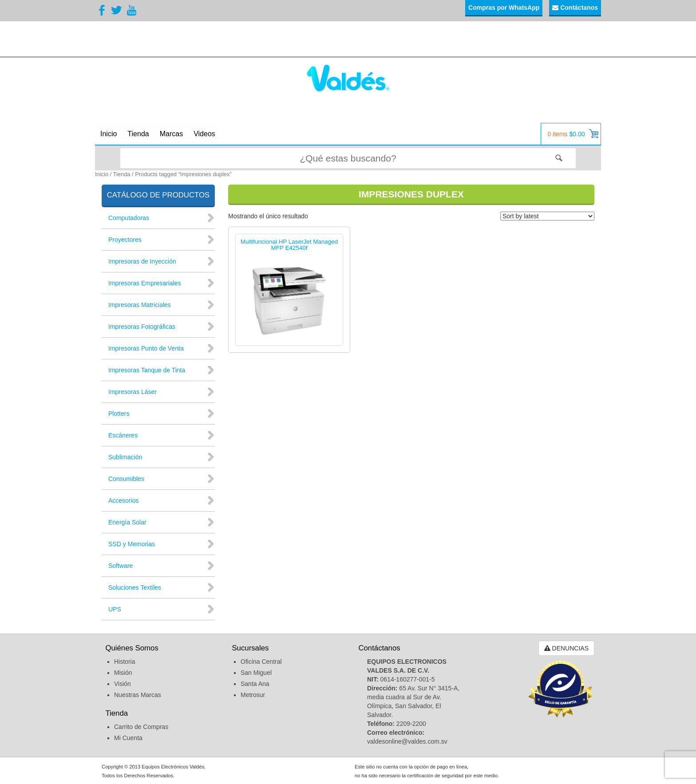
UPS (115, 609)
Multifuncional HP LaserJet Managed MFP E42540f (289, 245)
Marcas (171, 134)
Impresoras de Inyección (142, 261)
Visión (123, 684)
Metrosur (253, 695)
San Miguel (256, 673)
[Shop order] (547, 216)
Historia (125, 662)
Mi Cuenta (128, 738)
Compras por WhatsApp (504, 8)
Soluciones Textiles (135, 587)
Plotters (119, 414)
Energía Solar (127, 522)
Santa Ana (255, 684)
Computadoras (129, 218)
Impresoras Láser (132, 392)
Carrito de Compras (141, 727)
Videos (204, 134)
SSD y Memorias (132, 544)
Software (121, 566)
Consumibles (126, 479)
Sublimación (125, 457)
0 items (573, 134)
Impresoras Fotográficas (142, 327)
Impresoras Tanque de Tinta (147, 370)
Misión (123, 673)
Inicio (109, 134)
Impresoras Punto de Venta (146, 348)
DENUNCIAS (566, 648)
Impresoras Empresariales (144, 283)
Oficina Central (261, 662)
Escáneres (123, 435)
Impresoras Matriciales (140, 305)
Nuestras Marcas (138, 695)
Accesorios (123, 500)
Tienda (138, 134)
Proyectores (125, 240)
